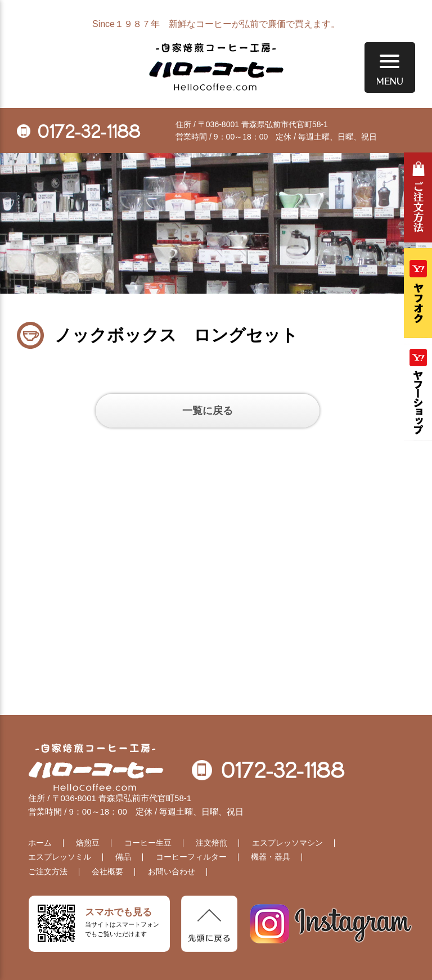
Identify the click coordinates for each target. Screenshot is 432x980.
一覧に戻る (208, 411)
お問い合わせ (172, 871)
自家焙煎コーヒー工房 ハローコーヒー (216, 67)
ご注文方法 (418, 197)
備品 (123, 857)
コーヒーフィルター (191, 857)
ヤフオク (418, 293)
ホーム (40, 843)
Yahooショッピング (418, 392)
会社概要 (107, 871)
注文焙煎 (211, 843)
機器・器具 (271, 857)
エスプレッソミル (60, 857)
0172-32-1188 (79, 131)
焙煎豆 (88, 843)
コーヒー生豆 (148, 843)
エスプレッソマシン (287, 843)
